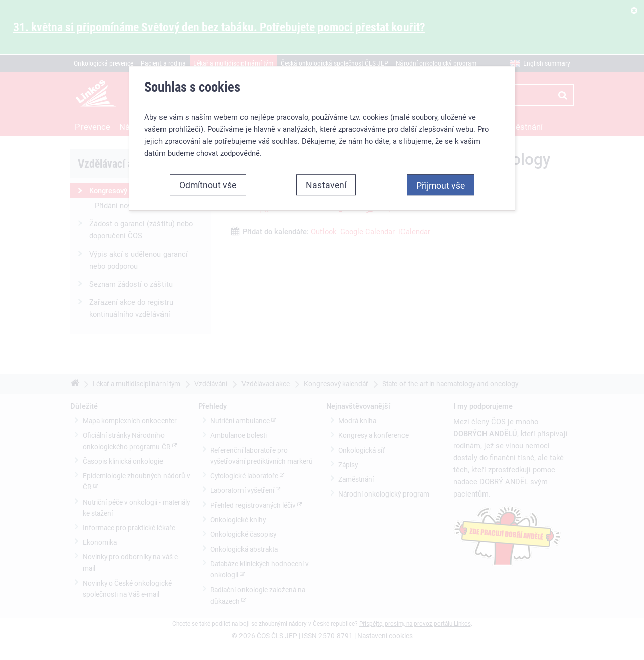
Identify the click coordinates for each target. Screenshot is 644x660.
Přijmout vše (440, 185)
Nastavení (326, 185)
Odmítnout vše (208, 185)
